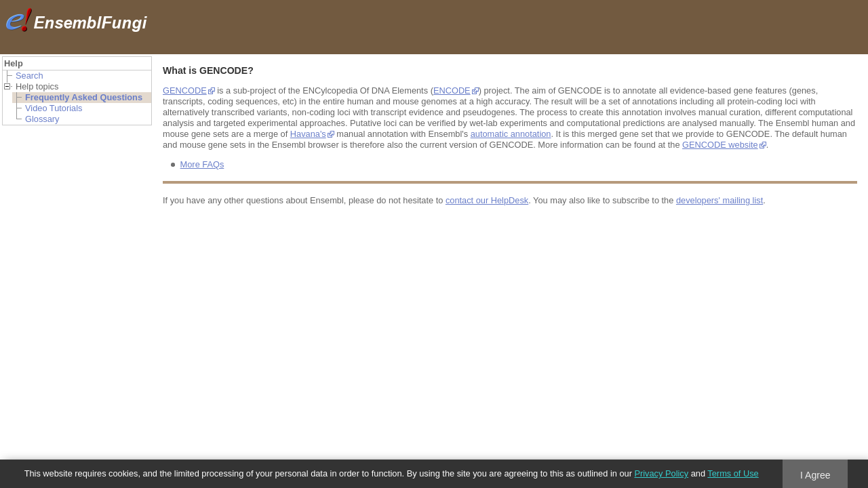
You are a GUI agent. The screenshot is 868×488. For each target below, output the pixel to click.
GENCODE (185, 90)
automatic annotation (511, 134)
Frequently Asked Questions (84, 97)
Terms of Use (733, 473)
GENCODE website (720, 145)
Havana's (308, 134)
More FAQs (202, 164)
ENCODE (452, 90)
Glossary (42, 119)
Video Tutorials (54, 108)
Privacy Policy (661, 473)
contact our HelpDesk (487, 200)
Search (29, 76)
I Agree (815, 475)
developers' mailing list (719, 200)
